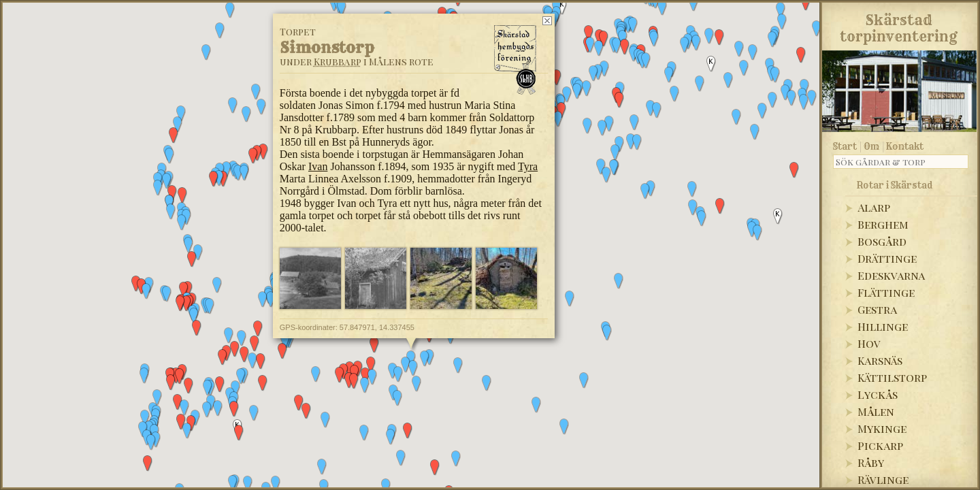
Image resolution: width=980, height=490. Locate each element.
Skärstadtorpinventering (899, 26)
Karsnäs (880, 360)
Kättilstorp (892, 377)
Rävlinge (883, 479)
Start (845, 146)
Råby (871, 462)
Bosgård (882, 241)
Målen (876, 411)
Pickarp (880, 445)
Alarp (874, 207)
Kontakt (905, 146)
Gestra (877, 309)
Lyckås (878, 394)
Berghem (883, 224)
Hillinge (883, 326)
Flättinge (886, 292)
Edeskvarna (891, 275)
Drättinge (887, 258)
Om (871, 146)
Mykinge (882, 428)
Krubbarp (338, 62)
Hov (869, 343)
